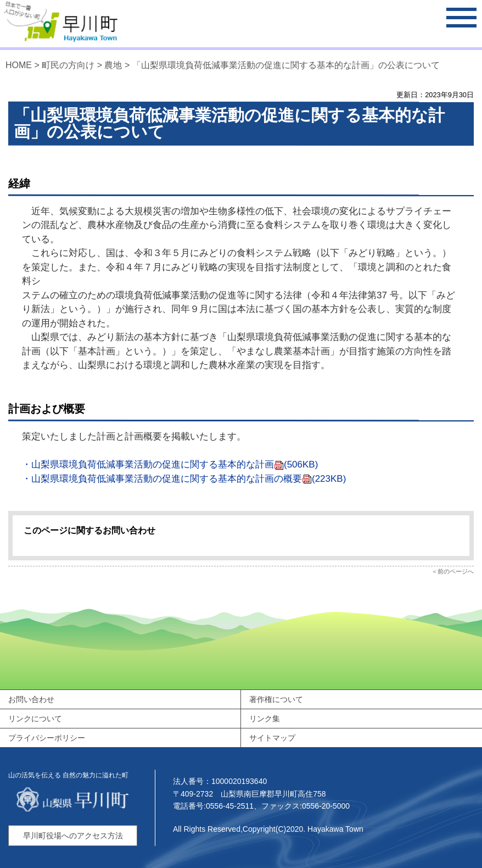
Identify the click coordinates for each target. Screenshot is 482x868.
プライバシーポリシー (47, 738)
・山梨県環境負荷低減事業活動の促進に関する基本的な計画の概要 (184, 479)
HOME (19, 65)
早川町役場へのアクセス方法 (73, 836)
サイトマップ (272, 738)
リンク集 (265, 719)
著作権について (276, 699)
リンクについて (35, 719)
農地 (113, 65)
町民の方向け (68, 65)
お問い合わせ (31, 699)
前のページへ (456, 571)
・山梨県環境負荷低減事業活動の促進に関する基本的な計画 (170, 464)
